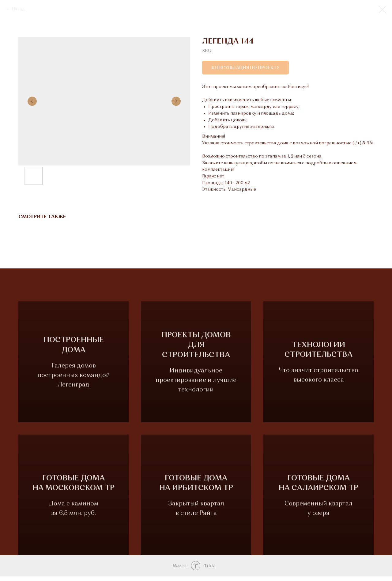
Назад (18, 9)
